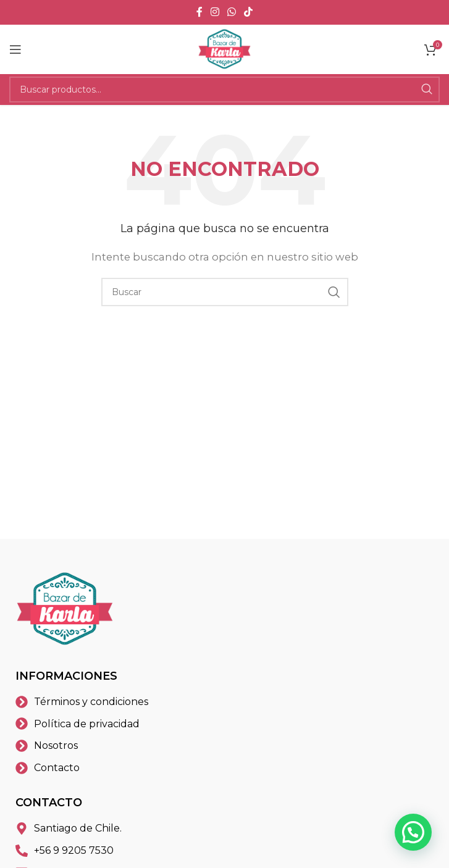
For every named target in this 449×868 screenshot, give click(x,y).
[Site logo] (225, 48)
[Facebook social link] (199, 12)
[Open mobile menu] (15, 49)
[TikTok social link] (249, 12)
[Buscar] (224, 90)
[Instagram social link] (215, 12)
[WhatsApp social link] (232, 12)
